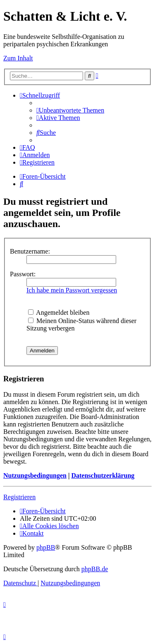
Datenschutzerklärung (103, 475)
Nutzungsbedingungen (35, 475)
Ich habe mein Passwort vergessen (72, 290)
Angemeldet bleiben (59, 312)
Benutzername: (30, 251)
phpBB (46, 547)
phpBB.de (95, 569)
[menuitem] (70, 110)
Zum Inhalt (18, 58)
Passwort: (23, 274)
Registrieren (19, 497)
